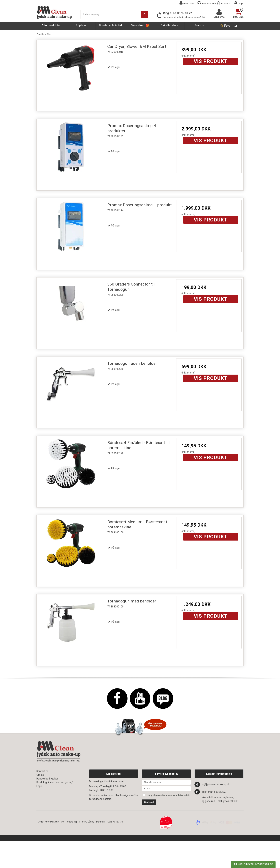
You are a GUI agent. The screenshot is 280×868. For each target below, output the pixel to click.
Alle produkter (51, 25)
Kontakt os (42, 771)
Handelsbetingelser (47, 779)
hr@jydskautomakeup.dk (216, 784)
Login (241, 3)
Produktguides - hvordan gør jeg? (55, 782)
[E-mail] (166, 788)
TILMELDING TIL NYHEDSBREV (253, 864)
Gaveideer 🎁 (140, 25)
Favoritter (226, 3)
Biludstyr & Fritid (110, 25)
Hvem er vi (189, 3)
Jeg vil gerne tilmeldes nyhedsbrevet (169, 794)
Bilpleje (81, 25)
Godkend (149, 802)
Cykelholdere (170, 25)
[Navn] (166, 782)
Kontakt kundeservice (219, 774)
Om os (40, 775)
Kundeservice (209, 3)
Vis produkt (211, 61)
